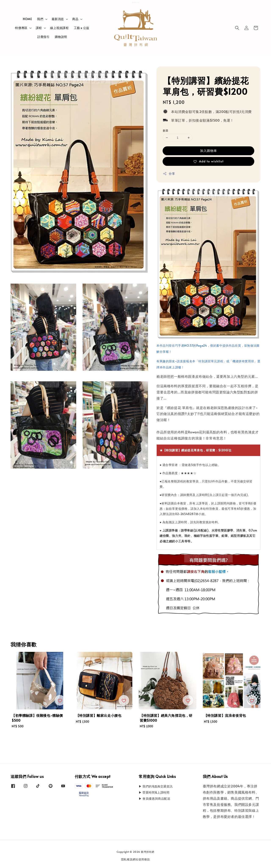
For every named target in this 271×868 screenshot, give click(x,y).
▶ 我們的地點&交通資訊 (156, 786)
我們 (40, 19)
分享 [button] (169, 174)
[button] (237, 28)
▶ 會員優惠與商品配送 (155, 799)
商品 (75, 19)
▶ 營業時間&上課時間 (154, 792)
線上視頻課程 (59, 28)
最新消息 (58, 19)
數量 (166, 130)
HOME (27, 19)
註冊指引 (43, 37)
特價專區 (21, 28)
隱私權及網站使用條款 (136, 859)
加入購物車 (209, 150)
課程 (39, 28)
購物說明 (61, 37)
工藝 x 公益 (82, 28)
